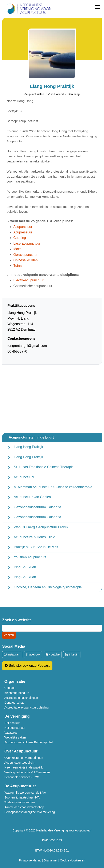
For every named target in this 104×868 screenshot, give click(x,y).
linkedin (72, 654)
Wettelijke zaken (15, 737)
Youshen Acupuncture (30, 557)
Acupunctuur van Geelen (32, 497)
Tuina (17, 266)
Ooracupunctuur (25, 255)
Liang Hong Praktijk (28, 447)
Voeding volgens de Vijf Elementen (27, 772)
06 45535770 (17, 351)
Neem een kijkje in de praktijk (24, 767)
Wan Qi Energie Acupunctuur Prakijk (41, 527)
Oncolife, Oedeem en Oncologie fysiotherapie (48, 587)
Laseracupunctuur (27, 243)
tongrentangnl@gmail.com (27, 346)
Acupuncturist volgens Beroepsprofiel (29, 742)
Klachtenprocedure (17, 693)
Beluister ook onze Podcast (27, 666)
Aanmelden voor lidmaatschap (24, 807)
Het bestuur (12, 723)
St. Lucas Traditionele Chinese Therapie (44, 467)
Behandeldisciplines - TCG (22, 777)
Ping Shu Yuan (25, 567)
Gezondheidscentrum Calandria (37, 507)
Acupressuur (23, 232)
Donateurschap (14, 703)
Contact (9, 688)
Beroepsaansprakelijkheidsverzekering (30, 812)
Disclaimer (51, 860)
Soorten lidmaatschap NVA (22, 797)
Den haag (74, 94)
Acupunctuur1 (24, 477)
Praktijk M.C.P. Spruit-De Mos (36, 547)
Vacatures (11, 733)
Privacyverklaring (30, 860)
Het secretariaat (15, 728)
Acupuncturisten (34, 94)
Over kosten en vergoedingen (24, 758)
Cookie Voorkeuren (73, 860)
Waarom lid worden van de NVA (25, 793)
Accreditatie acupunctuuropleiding (27, 707)
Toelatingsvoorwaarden (20, 802)
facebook (33, 654)
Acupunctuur (23, 227)
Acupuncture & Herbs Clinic (34, 537)
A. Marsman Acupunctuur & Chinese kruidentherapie (53, 487)
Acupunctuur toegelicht (19, 763)
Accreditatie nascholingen (21, 698)
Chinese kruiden (25, 260)
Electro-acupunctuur (28, 280)
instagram (12, 654)
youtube (53, 654)
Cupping (20, 238)
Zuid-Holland (56, 94)
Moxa (17, 249)
